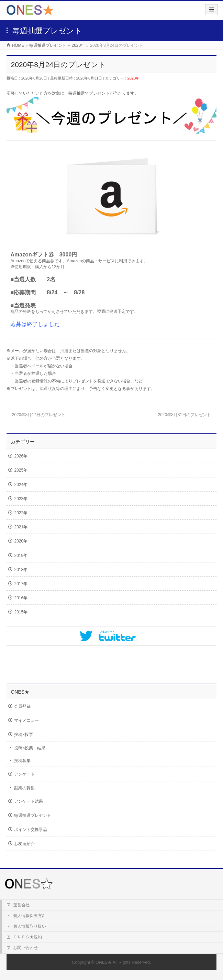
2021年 (21, 527)
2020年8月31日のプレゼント (187, 415)
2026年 (21, 456)
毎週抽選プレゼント (33, 815)
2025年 (21, 470)
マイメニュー (26, 720)
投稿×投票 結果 (30, 748)
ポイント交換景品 (31, 830)
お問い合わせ (25, 948)
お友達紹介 (24, 844)
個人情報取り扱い (30, 926)
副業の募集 (24, 788)
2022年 (21, 513)
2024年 (21, 485)
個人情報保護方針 (30, 916)
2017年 (21, 584)
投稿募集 (22, 761)
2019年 (21, 556)
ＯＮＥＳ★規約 (27, 937)
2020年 (133, 78)
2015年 (21, 612)
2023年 (21, 499)
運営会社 (21, 905)
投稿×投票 (24, 735)
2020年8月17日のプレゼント (36, 415)
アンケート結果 (29, 801)
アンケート (24, 774)
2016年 (21, 598)
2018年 (21, 570)
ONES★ (104, 962)
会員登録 (22, 706)
